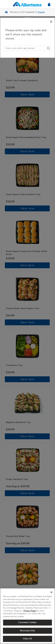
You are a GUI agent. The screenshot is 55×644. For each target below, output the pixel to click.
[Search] (49, 48)
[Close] (51, 21)
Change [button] (41, 12)
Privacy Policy (30, 611)
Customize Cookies (27, 622)
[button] (49, 4)
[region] (27, 616)
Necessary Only (27, 631)
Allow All (27, 639)
